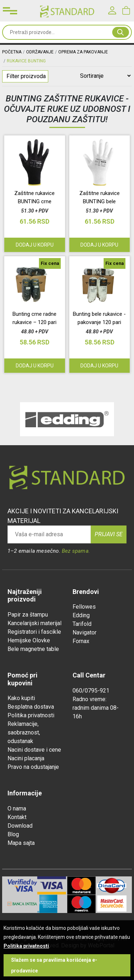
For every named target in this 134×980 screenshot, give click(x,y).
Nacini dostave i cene (34, 750)
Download (20, 826)
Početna (12, 52)
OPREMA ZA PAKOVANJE (83, 52)
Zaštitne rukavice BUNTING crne (34, 197)
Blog (13, 834)
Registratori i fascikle (34, 632)
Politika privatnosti (31, 715)
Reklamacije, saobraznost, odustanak (24, 732)
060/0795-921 (91, 691)
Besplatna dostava (31, 707)
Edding (81, 615)
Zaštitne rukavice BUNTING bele (100, 197)
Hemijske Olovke (29, 640)
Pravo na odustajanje (33, 767)
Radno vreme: (90, 699)
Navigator (85, 632)
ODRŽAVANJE (40, 52)
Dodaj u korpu (35, 245)
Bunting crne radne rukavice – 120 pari (34, 318)
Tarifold (82, 624)
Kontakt (17, 817)
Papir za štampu (28, 615)
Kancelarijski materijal (34, 623)
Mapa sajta (21, 843)
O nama (17, 808)
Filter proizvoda (26, 76)
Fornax (81, 641)
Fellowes (84, 607)
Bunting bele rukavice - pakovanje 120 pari (99, 318)
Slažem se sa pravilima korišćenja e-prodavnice (54, 965)
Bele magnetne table (33, 649)
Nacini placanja (26, 758)
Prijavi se (109, 534)
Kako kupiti (21, 698)
